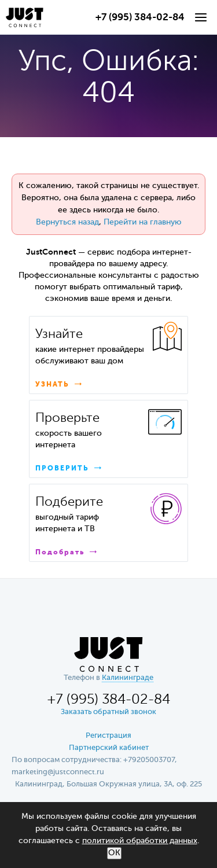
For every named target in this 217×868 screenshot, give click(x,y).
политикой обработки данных (140, 841)
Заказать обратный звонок (108, 712)
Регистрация (108, 736)
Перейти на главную (143, 222)
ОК (114, 853)
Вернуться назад (67, 222)
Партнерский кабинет (109, 748)
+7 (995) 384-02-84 (140, 18)
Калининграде (128, 678)
